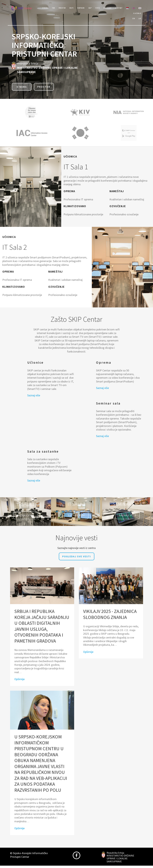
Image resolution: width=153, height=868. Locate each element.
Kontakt (136, 8)
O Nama (44, 8)
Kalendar (122, 8)
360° (100, 8)
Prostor (65, 8)
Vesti (77, 8)
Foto (110, 8)
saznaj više (128, 518)
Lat (139, 21)
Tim (54, 8)
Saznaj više (34, 398)
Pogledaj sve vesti (77, 559)
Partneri (89, 8)
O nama (22, 89)
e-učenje (136, 15)
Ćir (131, 21)
